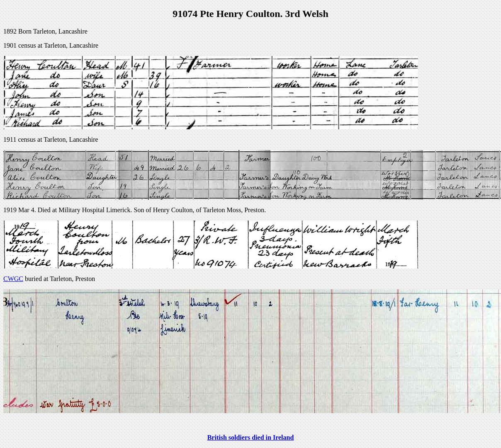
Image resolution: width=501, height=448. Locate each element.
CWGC (13, 279)
